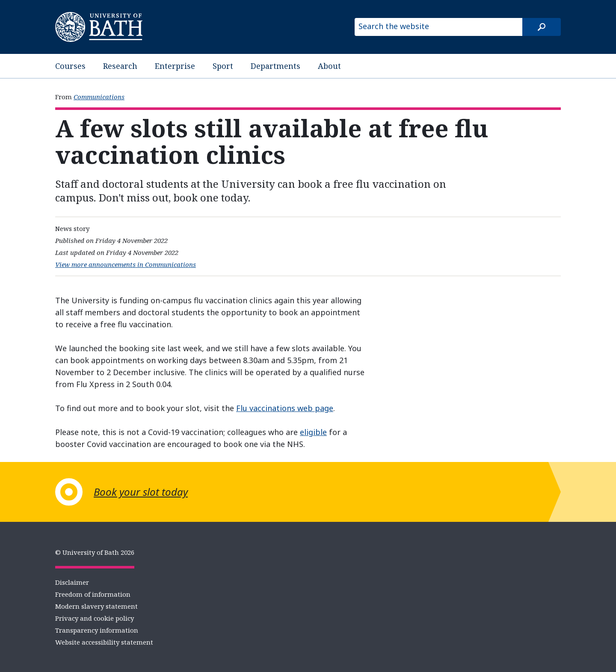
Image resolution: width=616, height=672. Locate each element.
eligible (313, 432)
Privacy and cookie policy (95, 618)
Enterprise (175, 66)
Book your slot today (141, 492)
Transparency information (97, 630)
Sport (223, 66)
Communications (99, 97)
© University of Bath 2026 (95, 552)
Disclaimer (72, 582)
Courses (70, 66)
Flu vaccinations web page (285, 408)
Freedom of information (93, 594)
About (329, 66)
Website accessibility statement (104, 642)
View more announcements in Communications (126, 264)
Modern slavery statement (96, 606)
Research (120, 66)
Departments (275, 66)
